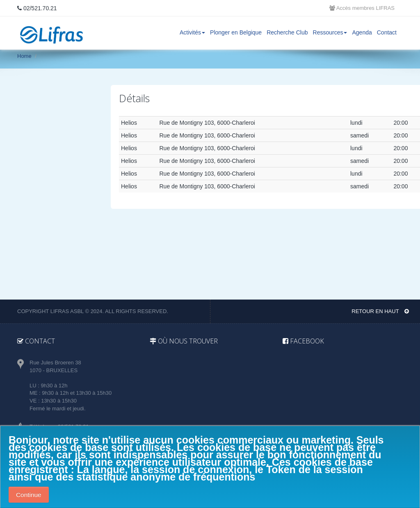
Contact (387, 32)
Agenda (362, 32)
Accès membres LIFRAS (362, 8)
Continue (29, 495)
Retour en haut (380, 311)
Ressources (330, 32)
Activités (192, 32)
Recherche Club (287, 32)
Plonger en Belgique (236, 32)
